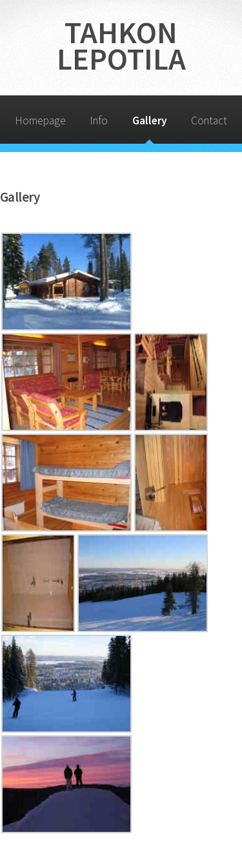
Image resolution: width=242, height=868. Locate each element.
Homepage (40, 121)
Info (99, 121)
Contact (209, 121)
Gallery (150, 121)
